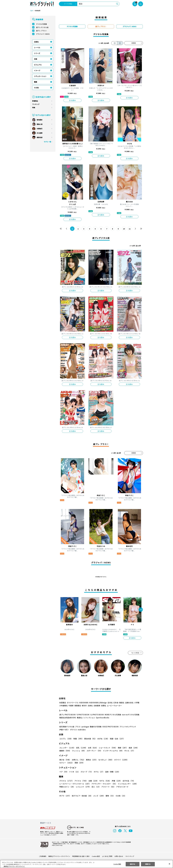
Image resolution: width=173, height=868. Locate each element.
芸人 (96, 787)
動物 (110, 796)
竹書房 (71, 706)
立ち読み (72, 100)
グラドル (66, 781)
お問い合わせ (119, 856)
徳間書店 (78, 706)
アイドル (81, 781)
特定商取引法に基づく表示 (81, 856)
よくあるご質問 (107, 856)
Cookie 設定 (96, 856)
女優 (93, 781)
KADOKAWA (84, 703)
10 (124, 229)
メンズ (99, 796)
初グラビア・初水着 (82, 796)
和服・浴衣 (117, 739)
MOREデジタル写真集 (112, 715)
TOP (31, 11)
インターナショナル (113, 751)
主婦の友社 (129, 703)
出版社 (36, 42)
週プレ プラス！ (42, 31)
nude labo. (82, 730)
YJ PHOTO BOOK (82, 715)
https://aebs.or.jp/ (57, 845)
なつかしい (105, 760)
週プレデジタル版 (42, 27)
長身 (132, 748)
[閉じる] (169, 864)
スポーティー (94, 751)
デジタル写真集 (41, 24)
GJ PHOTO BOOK (96, 715)
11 (130, 229)
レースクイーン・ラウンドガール (75, 784)
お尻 (92, 748)
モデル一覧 (47, 142)
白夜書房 (97, 706)
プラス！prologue (82, 727)
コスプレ (66, 739)
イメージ (37, 70)
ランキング (36, 104)
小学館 (137, 703)
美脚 (122, 748)
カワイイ (120, 760)
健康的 (65, 751)
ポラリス (73, 730)
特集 (34, 108)
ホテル (99, 772)
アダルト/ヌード (122, 787)
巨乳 (81, 748)
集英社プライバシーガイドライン (59, 856)
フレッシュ (79, 751)
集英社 (121, 703)
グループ (86, 772)
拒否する (133, 864)
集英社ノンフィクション (86, 718)
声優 (116, 781)
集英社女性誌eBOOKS (68, 718)
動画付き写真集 (95, 727)
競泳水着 (90, 739)
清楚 (64, 763)
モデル (104, 781)
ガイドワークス (73, 703)
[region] (86, 864)
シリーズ (37, 53)
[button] (141, 610)
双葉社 (104, 706)
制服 (78, 739)
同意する (148, 864)
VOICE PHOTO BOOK (110, 727)
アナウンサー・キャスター (104, 784)
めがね (103, 739)
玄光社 (110, 703)
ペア (64, 772)
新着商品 (35, 101)
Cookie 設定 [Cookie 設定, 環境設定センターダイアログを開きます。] (117, 864)
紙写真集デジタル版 (67, 727)
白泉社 (90, 706)
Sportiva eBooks (102, 718)
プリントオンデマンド (127, 727)
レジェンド (83, 787)
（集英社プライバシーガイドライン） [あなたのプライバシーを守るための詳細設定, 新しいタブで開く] (14, 866)
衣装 (36, 59)
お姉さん (78, 760)
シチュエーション (40, 76)
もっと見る (135, 653)
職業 (36, 82)
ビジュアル (38, 65)
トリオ (74, 772)
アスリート (108, 787)
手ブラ (65, 796)
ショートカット (107, 748)
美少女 (65, 760)
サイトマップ (130, 856)
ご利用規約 (43, 856)
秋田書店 (63, 703)
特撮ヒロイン (67, 787)
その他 (36, 88)
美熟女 (91, 760)
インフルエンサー (127, 784)
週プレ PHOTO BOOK (67, 715)
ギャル (129, 751)
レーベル (37, 48)
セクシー (135, 760)
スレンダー (67, 748)
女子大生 (128, 781)
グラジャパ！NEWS (43, 34)
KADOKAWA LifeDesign (98, 703)
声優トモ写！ (64, 730)
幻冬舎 (116, 703)
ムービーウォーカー (114, 706)
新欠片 (84, 706)
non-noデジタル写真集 (129, 715)
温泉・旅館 (112, 772)
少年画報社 (63, 706)
